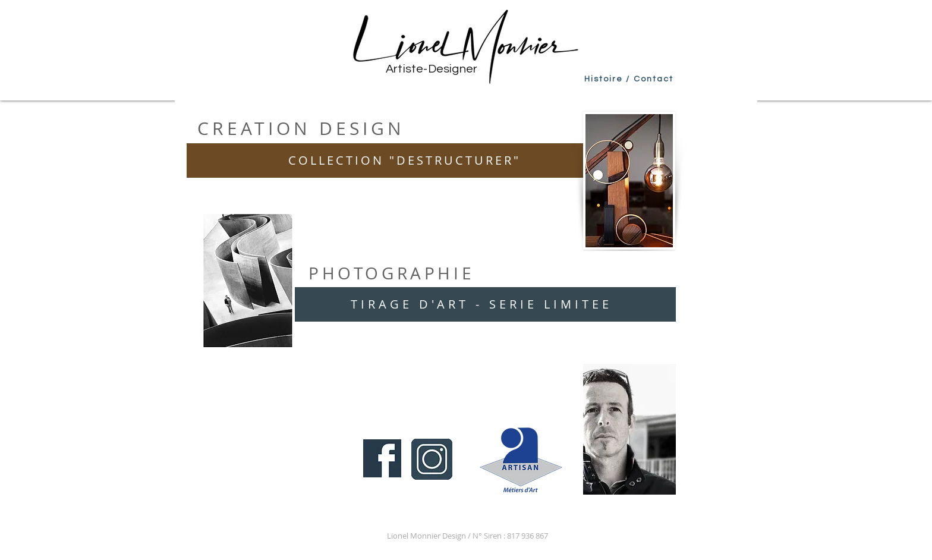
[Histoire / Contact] (629, 79)
